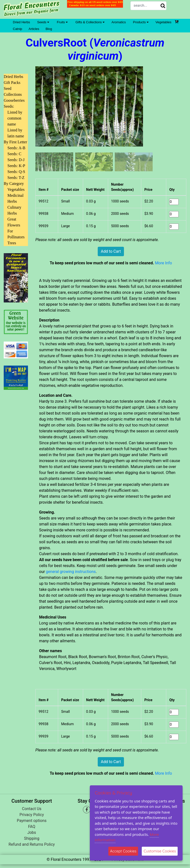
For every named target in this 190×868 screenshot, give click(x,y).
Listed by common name (15, 118)
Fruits (62, 22)
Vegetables (164, 22)
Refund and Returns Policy (32, 844)
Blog (49, 29)
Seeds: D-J (16, 160)
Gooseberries (14, 100)
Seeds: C (14, 154)
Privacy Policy (32, 815)
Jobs (32, 832)
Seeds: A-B (16, 148)
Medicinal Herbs (15, 198)
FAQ (32, 827)
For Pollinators (16, 234)
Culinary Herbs (14, 210)
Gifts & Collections (90, 22)
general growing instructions (71, 572)
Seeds (43, 22)
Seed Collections (13, 91)
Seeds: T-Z (16, 178)
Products (141, 22)
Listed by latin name (16, 133)
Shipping (32, 838)
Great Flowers (14, 222)
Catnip (18, 29)
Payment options (32, 821)
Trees (12, 243)
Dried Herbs (21, 22)
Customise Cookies (160, 851)
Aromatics (119, 22)
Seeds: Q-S (16, 172)
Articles (34, 29)
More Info (163, 263)
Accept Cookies (123, 851)
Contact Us (32, 809)
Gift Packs (12, 83)
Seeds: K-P (16, 166)
